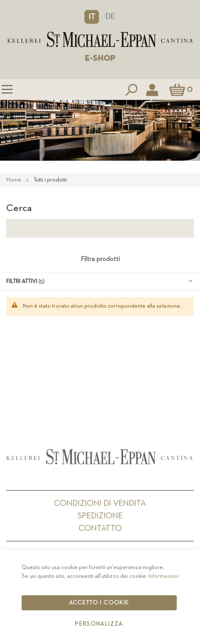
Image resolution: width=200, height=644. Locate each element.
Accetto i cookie (99, 603)
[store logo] (100, 40)
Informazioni (164, 576)
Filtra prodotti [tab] (100, 259)
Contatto (100, 528)
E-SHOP (100, 58)
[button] (92, 17)
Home (14, 180)
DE (110, 16)
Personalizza (99, 624)
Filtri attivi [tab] (22, 281)
